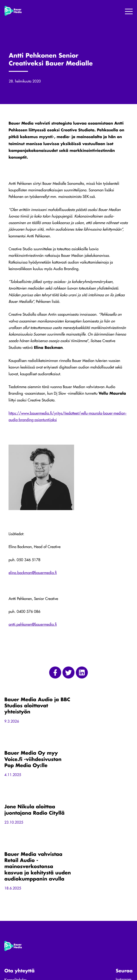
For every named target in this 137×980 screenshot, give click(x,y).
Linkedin (122, 892)
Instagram (124, 886)
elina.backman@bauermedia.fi (33, 574)
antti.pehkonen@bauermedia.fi (33, 626)
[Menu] (129, 12)
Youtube (122, 897)
